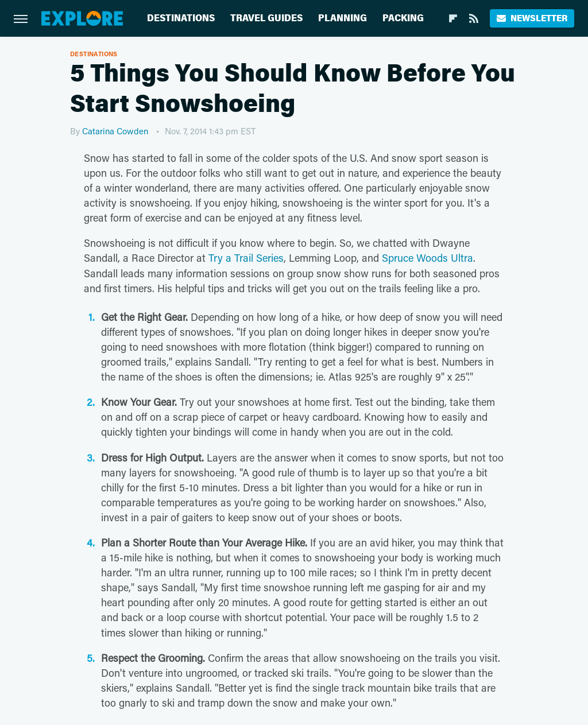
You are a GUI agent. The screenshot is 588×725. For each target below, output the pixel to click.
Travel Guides (266, 18)
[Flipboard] (453, 18)
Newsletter (532, 18)
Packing (403, 18)
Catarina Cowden (115, 131)
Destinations (181, 18)
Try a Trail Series (246, 258)
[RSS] (474, 18)
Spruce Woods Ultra (428, 258)
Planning (343, 18)
